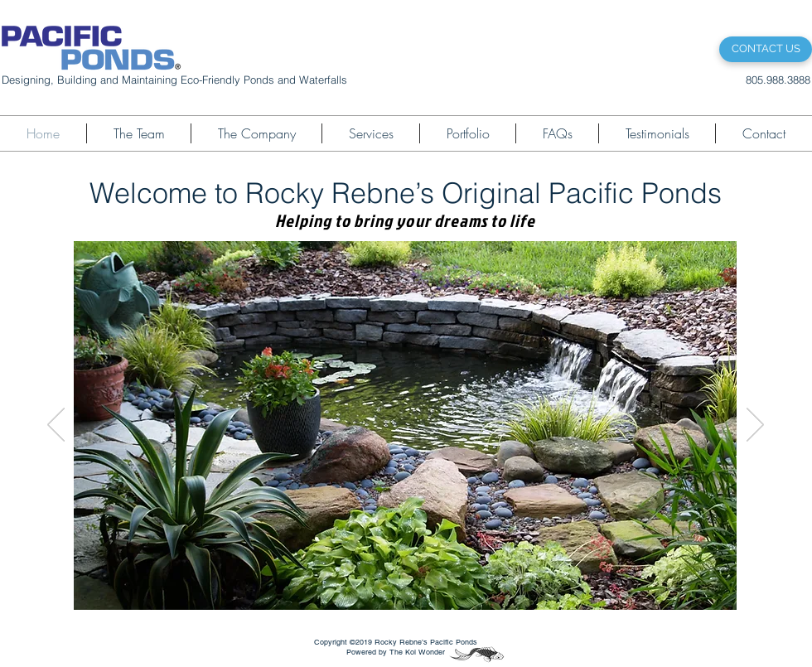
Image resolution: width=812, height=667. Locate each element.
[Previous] (56, 426)
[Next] (755, 426)
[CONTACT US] (766, 49)
